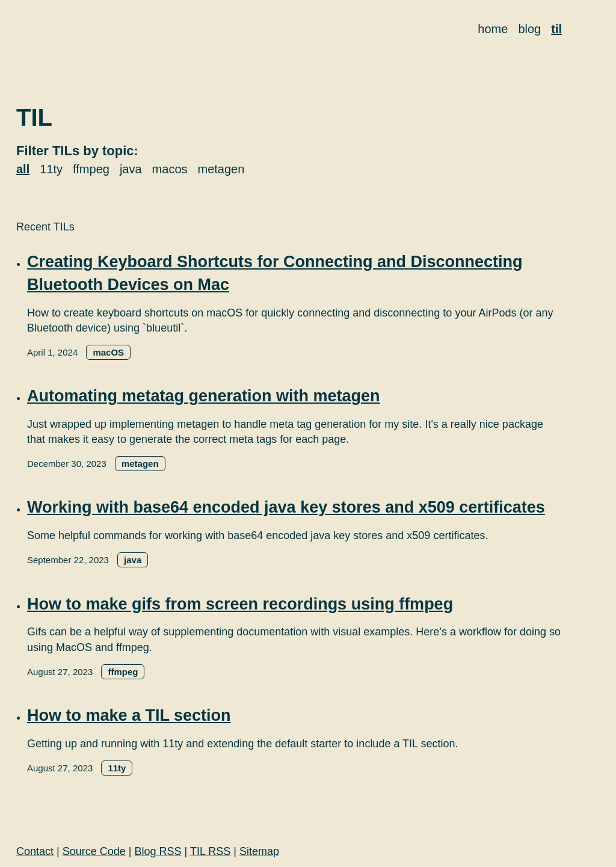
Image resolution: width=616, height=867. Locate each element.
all (23, 169)
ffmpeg (91, 169)
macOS (108, 352)
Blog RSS (158, 851)
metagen (221, 169)
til (556, 29)
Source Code (94, 851)
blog (529, 29)
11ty (51, 169)
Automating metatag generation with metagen (204, 396)
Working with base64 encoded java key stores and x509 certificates (286, 507)
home (493, 29)
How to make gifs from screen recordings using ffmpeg (240, 604)
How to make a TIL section (129, 715)
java (131, 169)
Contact (35, 851)
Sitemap (259, 851)
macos (170, 169)
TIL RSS (210, 851)
